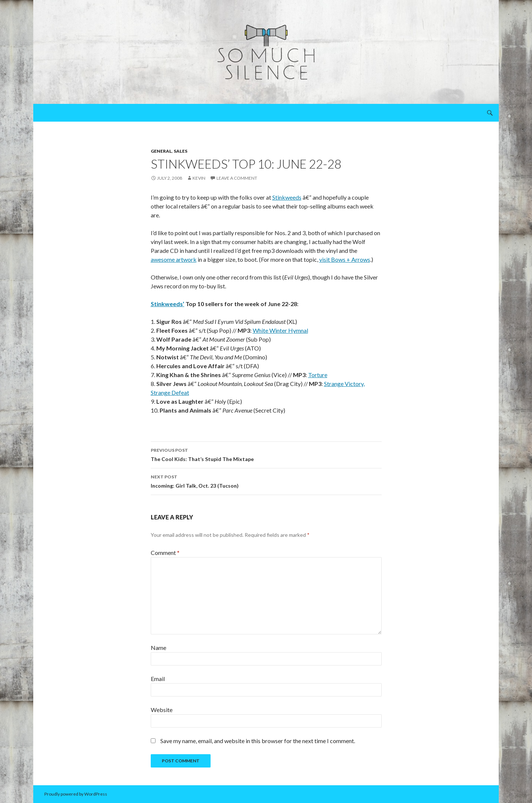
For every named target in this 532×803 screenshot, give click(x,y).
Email (158, 679)
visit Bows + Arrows (345, 259)
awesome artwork (174, 259)
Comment (165, 553)
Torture (318, 375)
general (161, 151)
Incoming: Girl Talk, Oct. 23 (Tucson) (266, 481)
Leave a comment (237, 178)
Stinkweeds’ (168, 304)
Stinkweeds (287, 197)
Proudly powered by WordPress (76, 794)
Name (158, 648)
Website (162, 710)
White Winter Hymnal (280, 330)
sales (180, 151)
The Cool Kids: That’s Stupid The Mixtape (266, 454)
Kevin (199, 178)
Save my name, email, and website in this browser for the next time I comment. (258, 741)
